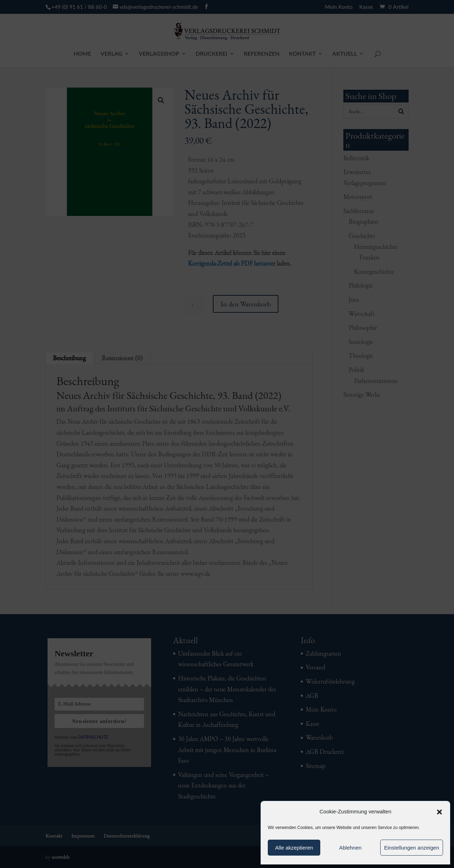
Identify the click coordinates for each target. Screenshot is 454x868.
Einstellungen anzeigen (412, 848)
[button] (439, 812)
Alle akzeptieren (294, 848)
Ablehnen (350, 848)
